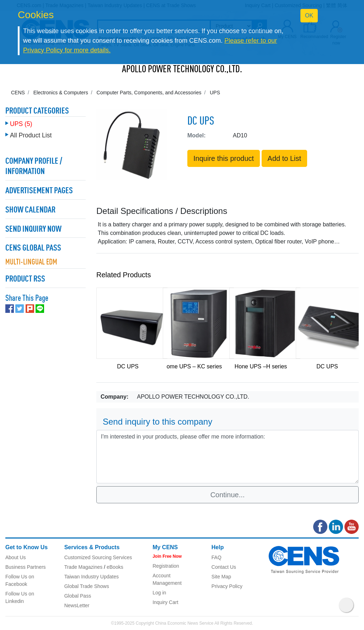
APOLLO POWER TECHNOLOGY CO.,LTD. (182, 70)
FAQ (216, 557)
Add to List (285, 158)
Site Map (221, 577)
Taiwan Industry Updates (92, 577)
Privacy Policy (227, 586)
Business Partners (26, 567)
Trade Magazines (84, 567)
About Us (16, 557)
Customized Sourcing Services (98, 557)
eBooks (115, 567)
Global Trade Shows (87, 586)
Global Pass (78, 596)
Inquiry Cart (165, 602)
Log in (159, 593)
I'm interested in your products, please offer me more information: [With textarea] (227, 457)
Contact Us (224, 567)
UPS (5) (21, 124)
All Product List (31, 135)
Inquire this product (224, 158)
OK (309, 15)
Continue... (228, 495)
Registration (166, 566)
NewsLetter (77, 605)
